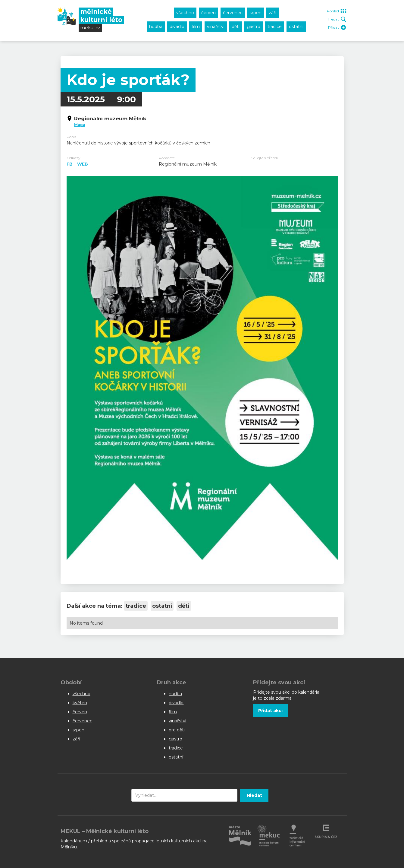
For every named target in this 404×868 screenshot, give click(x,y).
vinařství (216, 27)
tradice (275, 27)
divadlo (177, 27)
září (272, 13)
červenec (233, 13)
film (196, 27)
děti (236, 27)
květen (80, 703)
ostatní (296, 27)
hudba (156, 27)
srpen (256, 13)
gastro (254, 27)
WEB (83, 164)
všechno (185, 13)
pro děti (177, 730)
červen (208, 13)
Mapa (80, 125)
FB (70, 164)
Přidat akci (270, 711)
